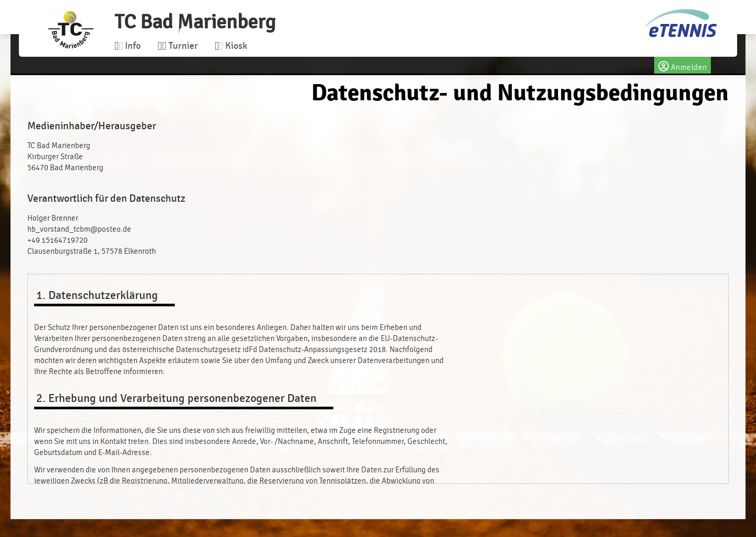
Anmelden (682, 65)
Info (128, 46)
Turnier (177, 46)
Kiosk (231, 46)
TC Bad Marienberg (195, 22)
